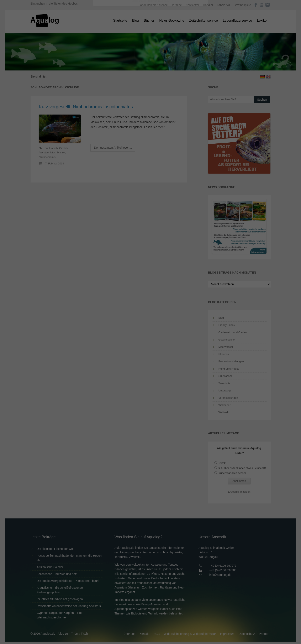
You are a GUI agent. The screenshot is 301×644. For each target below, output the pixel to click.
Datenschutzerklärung (124, 53)
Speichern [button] (151, 94)
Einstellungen (105, 57)
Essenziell (106, 67)
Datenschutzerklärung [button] (159, 115)
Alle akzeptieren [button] (151, 81)
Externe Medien (189, 67)
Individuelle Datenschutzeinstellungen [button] (151, 106)
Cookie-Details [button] (139, 115)
